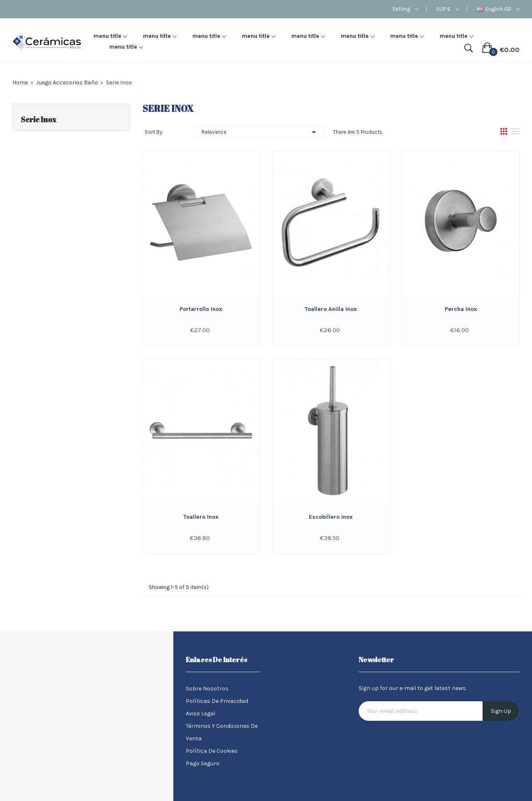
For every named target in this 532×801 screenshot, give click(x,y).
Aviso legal (201, 714)
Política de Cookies (212, 751)
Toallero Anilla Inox (331, 309)
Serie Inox (39, 119)
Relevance (260, 132)
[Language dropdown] (498, 9)
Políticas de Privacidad (217, 701)
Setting (401, 9)
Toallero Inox (201, 517)
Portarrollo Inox (201, 309)
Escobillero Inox (331, 517)
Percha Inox (461, 309)
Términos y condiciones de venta (222, 732)
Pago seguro (203, 763)
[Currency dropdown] (448, 9)
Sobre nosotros (207, 689)
